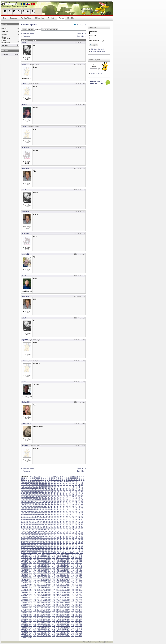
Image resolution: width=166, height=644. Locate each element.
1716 (76, 626)
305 (25, 498)
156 (82, 485)
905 (61, 544)
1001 (36, 553)
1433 (34, 598)
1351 (27, 589)
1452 (46, 599)
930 (73, 546)
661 (23, 526)
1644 (46, 619)
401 (61, 505)
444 (64, 508)
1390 (53, 593)
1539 (72, 607)
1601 (65, 614)
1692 (46, 624)
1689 (34, 624)
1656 (31, 621)
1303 (27, 584)
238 (76, 491)
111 (74, 481)
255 (64, 493)
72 (45, 480)
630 (55, 523)
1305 (34, 584)
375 (46, 503)
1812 (76, 636)
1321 (34, 586)
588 (55, 520)
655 (67, 525)
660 (82, 525)
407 (79, 505)
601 (31, 521)
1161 (34, 569)
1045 (80, 556)
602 (34, 521)
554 (79, 516)
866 (70, 541)
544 (49, 516)
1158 (23, 569)
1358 (53, 589)
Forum (61, 18)
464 (61, 510)
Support (31, 29)
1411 (72, 594)
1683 (72, 622)
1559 (27, 611)
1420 (46, 596)
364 (76, 501)
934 (23, 548)
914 (25, 546)
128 (61, 483)
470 (79, 510)
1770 (38, 632)
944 (52, 548)
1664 (61, 621)
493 (23, 513)
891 (82, 543)
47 (56, 478)
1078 (23, 561)
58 (79, 478)
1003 (43, 553)
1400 (31, 594)
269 (43, 495)
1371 (42, 591)
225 (37, 491)
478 (40, 511)
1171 (72, 569)
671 (52, 526)
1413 (80, 594)
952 (76, 548)
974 (79, 549)
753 (46, 533)
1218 (69, 574)
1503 (57, 604)
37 (35, 478)
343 (76, 500)
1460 (76, 599)
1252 (76, 578)
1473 (65, 601)
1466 (38, 601)
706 (31, 529)
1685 (80, 622)
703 (23, 529)
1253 (80, 578)
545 (52, 516)
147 (55, 485)
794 (43, 536)
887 (70, 543)
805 (76, 536)
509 (70, 513)
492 (82, 511)
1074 (69, 559)
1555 (72, 609)
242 (25, 493)
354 (46, 501)
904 (58, 544)
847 (76, 539)
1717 (80, 626)
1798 (23, 636)
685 (31, 528)
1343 (57, 588)
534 (82, 515)
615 (73, 521)
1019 (42, 554)
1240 (31, 578)
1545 (34, 609)
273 (55, 495)
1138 (69, 566)
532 (76, 515)
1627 (42, 617)
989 (61, 551)
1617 (65, 616)
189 (55, 488)
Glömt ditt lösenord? (98, 49)
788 (25, 536)
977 (25, 551)
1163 (42, 569)
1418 (38, 596)
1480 (31, 603)
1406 (53, 594)
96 (33, 481)
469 (76, 510)
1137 (65, 566)
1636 (76, 617)
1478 (23, 603)
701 (79, 528)
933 (82, 546)
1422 (53, 596)
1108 (76, 563)
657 (73, 525)
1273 (34, 581)
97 (35, 481)
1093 (80, 561)
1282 (69, 581)
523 (49, 515)
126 (55, 483)
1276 (46, 581)
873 (28, 543)
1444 (76, 598)
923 (52, 546)
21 (64, 476)
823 (67, 538)
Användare (93, 31)
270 (46, 495)
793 (40, 536)
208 (49, 490)
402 (64, 505)
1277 (50, 581)
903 (55, 544)
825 (73, 538)
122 (43, 483)
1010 (70, 553)
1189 (80, 571)
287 (34, 496)
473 (25, 511)
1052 (46, 558)
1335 (27, 588)
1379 (72, 591)
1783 (27, 634)
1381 (80, 591)
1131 (42, 566)
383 (70, 503)
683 (25, 528)
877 (40, 543)
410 (25, 506)
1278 (53, 581)
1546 (38, 609)
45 (52, 478)
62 (24, 480)
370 (31, 503)
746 (25, 533)
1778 (69, 632)
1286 (23, 583)
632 (61, 523)
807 (82, 536)
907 (67, 544)
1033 (34, 556)
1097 (34, 563)
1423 (57, 596)
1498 (38, 604)
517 (31, 515)
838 (49, 539)
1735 (27, 629)
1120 (61, 564)
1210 (38, 574)
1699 (72, 624)
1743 (57, 629)
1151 (57, 568)
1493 (80, 603)
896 (34, 544)
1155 (72, 568)
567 (55, 518)
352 (40, 501)
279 (73, 495)
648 (46, 525)
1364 (76, 589)
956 (25, 549)
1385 (34, 593)
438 (46, 508)
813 (37, 538)
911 (79, 544)
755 (52, 533)
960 (37, 549)
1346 (69, 588)
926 (61, 546)
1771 (42, 632)
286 (31, 496)
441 (55, 508)
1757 (50, 631)
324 (82, 498)
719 (70, 529)
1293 (50, 583)
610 (58, 521)
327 (28, 500)
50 (62, 478)
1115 (42, 564)
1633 (65, 617)
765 (82, 533)
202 (31, 490)
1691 (42, 624)
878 (43, 543)
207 (46, 490)
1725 (50, 627)
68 (37, 480)
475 (31, 511)
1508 (76, 604)
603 (37, 521)
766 (23, 534)
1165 (50, 569)
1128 (31, 566)
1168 (61, 569)
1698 (69, 624)
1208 (31, 574)
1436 (46, 598)
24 (71, 476)
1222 (23, 576)
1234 (69, 576)
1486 (53, 603)
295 (58, 496)
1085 (50, 561)
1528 (31, 607)
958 (31, 549)
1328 (61, 586)
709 (40, 529)
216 (73, 490)
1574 (23, 612)
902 (52, 544)
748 (31, 533)
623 (34, 523)
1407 (57, 594)
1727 (57, 627)
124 (49, 483)
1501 (50, 604)
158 (25, 486)
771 (37, 534)
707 (34, 529)
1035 (42, 556)
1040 (61, 556)
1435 (42, 598)
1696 (61, 624)
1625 (34, 617)
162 (37, 486)
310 (40, 498)
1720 (31, 627)
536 (25, 516)
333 (46, 500)
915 (28, 546)
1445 (80, 598)
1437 (50, 598)
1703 (27, 626)
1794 (69, 634)
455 (34, 510)
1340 (46, 588)
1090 (69, 561)
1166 (53, 569)
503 (52, 513)
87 (77, 480)
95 (31, 481)
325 (23, 500)
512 (79, 513)
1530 (38, 607)
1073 (65, 559)
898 (40, 544)
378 (55, 503)
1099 (42, 563)
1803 (42, 636)
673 (58, 526)
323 (79, 498)
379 (58, 503)
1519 (57, 606)
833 (34, 539)
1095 (27, 563)
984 (46, 551)
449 (79, 508)
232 (58, 491)
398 (52, 505)
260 (79, 493)
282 (82, 495)
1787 (42, 634)
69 (39, 480)
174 (73, 486)
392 (34, 505)
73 (48, 480)
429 (82, 506)
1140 (76, 566)
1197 (50, 573)
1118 (53, 564)
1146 (38, 568)
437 (43, 508)
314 (52, 498)
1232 (61, 576)
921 (46, 546)
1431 (27, 598)
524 (52, 515)
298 (67, 496)
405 (73, 505)
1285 (80, 581)
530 (70, 515)
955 (23, 549)
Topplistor (52, 18)
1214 (53, 574)
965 (52, 549)
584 (43, 520)
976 (23, 551)
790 (31, 536)
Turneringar (53, 29)
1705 (34, 626)
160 (31, 486)
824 (70, 538)
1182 (53, 571)
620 (25, 523)
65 (31, 480)
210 (55, 490)
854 (34, 541)
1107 (72, 563)
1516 (46, 606)
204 (37, 490)
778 (58, 534)
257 (70, 493)
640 (23, 525)
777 (55, 534)
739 (67, 531)
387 (82, 503)
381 (64, 503)
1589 (80, 612)
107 (62, 481)
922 (49, 546)
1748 (76, 629)
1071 (57, 559)
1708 (46, 626)
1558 (23, 611)
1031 (27, 556)
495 (28, 513)
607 (49, 521)
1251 (72, 578)
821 (61, 538)
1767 (27, 632)
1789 (50, 634)
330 (37, 500)
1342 (53, 588)
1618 (69, 616)
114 (83, 481)
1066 (38, 559)
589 (58, 520)
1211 (42, 574)
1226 (38, 576)
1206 (23, 574)
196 (76, 488)
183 (37, 488)
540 (37, 516)
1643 (42, 619)
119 (34, 483)
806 (79, 536)
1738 (38, 629)
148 (58, 485)
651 (55, 525)
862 (58, 541)
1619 (72, 616)
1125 (80, 564)
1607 (27, 616)
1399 (27, 594)
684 (28, 528)
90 (84, 480)
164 (43, 486)
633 (64, 523)
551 (70, 516)
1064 (31, 559)
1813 (80, 636)
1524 (76, 606)
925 (58, 546)
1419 (42, 596)
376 (49, 503)
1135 (57, 566)
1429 (80, 596)
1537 (65, 607)
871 (23, 543)
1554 (69, 609)
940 (40, 548)
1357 (50, 589)
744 (82, 531)
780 (64, 534)
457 (40, 510)
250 (49, 493)
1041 (65, 556)
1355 (42, 589)
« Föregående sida (28, 33)
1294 (53, 583)
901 (49, 544)
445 (67, 508)
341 (70, 500)
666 (37, 526)
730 (40, 531)
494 (25, 513)
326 (25, 500)
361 (67, 501)
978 (28, 551)
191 (61, 488)
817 (49, 538)
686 (34, 528)
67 (35, 480)
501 (46, 513)
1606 (23, 616)
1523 (72, 606)
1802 (38, 636)
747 (28, 533)
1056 (61, 558)
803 (70, 536)
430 (23, 508)
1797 (80, 634)
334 (49, 500)
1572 (76, 611)
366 (82, 501)
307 (31, 498)
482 (52, 511)
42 (45, 478)
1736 (31, 629)
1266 (69, 579)
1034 (38, 556)
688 (40, 528)
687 (37, 528)
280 (76, 495)
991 (67, 551)
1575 (27, 612)
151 (67, 485)
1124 (76, 564)
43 (48, 478)
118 (31, 483)
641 (25, 525)
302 (79, 496)
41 (43, 478)
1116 (46, 564)
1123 (72, 564)
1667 (72, 621)
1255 (27, 579)
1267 (72, 579)
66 (33, 480)
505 (58, 513)
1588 (76, 612)
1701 (80, 624)
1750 (23, 631)
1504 (61, 604)
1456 (61, 599)
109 (68, 481)
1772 (46, 632)
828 (82, 538)
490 (76, 511)
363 (73, 501)
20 (62, 476)
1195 (42, 573)
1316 (76, 584)
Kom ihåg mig (94, 41)
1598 (53, 614)
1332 (76, 586)
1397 (80, 593)
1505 (65, 604)
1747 (72, 629)
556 (23, 518)
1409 (65, 594)
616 (76, 521)
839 (52, 539)
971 (70, 549)
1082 (38, 561)
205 (40, 490)
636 (73, 523)
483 (55, 511)
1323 (42, 586)
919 (40, 546)
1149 (50, 568)
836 (43, 539)
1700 (76, 624)
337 (58, 500)
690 (46, 528)
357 (55, 501)
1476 (76, 601)
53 (69, 478)
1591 (27, 614)
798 (55, 536)
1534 (53, 607)
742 (76, 531)
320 (70, 498)
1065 (34, 559)
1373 (50, 591)
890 (79, 543)
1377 (65, 591)
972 (73, 549)
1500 (46, 604)
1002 (39, 553)
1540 (76, 607)
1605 (80, 614)
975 (82, 549)
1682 (69, 622)
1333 (80, 586)
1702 (23, 626)
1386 (38, 593)
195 (73, 488)
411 (28, 506)
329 (34, 500)
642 (28, 525)
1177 (34, 571)
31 (22, 478)
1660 (46, 621)
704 (25, 529)
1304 (31, 584)
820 (58, 538)
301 (76, 496)
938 (34, 548)
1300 (76, 583)
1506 (69, 604)
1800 (31, 636)
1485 (50, 603)
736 (58, 531)
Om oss (101, 642)
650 (52, 525)
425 (70, 506)
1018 (38, 554)
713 (52, 529)
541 (40, 516)
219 (82, 490)
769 (31, 534)
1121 (65, 564)
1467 (42, 601)
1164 (46, 569)
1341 (50, 588)
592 (67, 520)
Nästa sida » (81, 33)
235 (67, 491)
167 (52, 486)
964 (49, 549)
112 (77, 481)
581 (34, 520)
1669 (80, 621)
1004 (47, 553)
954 (82, 548)
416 (43, 506)
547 (58, 516)
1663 (57, 621)
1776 (61, 632)
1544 (31, 609)
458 (43, 510)
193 (67, 488)
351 (37, 501)
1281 (65, 581)
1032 (31, 556)
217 (76, 490)
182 (34, 488)
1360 (61, 589)
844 (67, 539)
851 (25, 541)
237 (73, 491)
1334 (23, 588)
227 (43, 491)
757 (58, 533)
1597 (50, 614)
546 (55, 516)
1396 (76, 593)
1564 (46, 611)
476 (34, 511)
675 (64, 526)
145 (49, 485)
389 (25, 505)
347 (25, 501)
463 (58, 510)
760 (67, 533)
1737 (34, 629)
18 (58, 476)
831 (28, 539)
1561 (34, 611)
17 (56, 476)
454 (31, 510)
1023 (57, 554)
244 (31, 493)
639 (82, 523)
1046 (23, 558)
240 (82, 491)
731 (43, 531)
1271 (27, 581)
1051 (42, 558)
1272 (31, 581)
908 (70, 544)
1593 (34, 614)
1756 (46, 631)
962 (43, 549)
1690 (38, 624)
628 (49, 523)
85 (73, 480)
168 (55, 486)
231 (55, 491)
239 (79, 491)
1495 (27, 604)
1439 (57, 598)
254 (61, 493)
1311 (57, 584)
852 (28, 541)
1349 (80, 588)
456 (37, 510)
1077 (80, 559)
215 (70, 490)
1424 (61, 596)
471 (82, 510)
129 (64, 483)
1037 (50, 556)
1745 (65, 629)
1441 (65, 598)
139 (31, 485)
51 (64, 478)
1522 (69, 606)
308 (34, 498)
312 (46, 498)
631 (58, 523)
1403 (42, 594)
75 (52, 480)
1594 (38, 614)
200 (25, 490)
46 (54, 478)
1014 (23, 554)
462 (55, 510)
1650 (69, 619)
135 (82, 483)
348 (28, 501)
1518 (53, 606)
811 (31, 538)
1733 (80, 627)
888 (73, 543)
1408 (61, 594)
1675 (42, 622)
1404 (46, 594)
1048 (31, 558)
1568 (61, 611)
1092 (76, 561)
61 (22, 480)
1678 (53, 622)
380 (61, 503)
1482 (38, 603)
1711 (57, 626)
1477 (80, 601)
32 (24, 478)
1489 (65, 603)
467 (70, 510)
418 (49, 506)
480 (46, 511)
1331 (72, 586)
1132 (46, 566)
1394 (69, 593)
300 (73, 496)
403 (67, 505)
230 (52, 491)
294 (55, 496)
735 (55, 531)
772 (40, 534)
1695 (57, 624)
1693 (50, 624)
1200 (61, 573)
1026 (69, 554)
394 (40, 505)
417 (46, 506)
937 (31, 548)
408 (82, 505)
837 (46, 539)
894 (28, 544)
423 (64, 506)
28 (79, 476)
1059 (72, 558)
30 (83, 476)
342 (73, 500)
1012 (78, 553)
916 (31, 546)
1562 (38, 611)
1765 (80, 631)
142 (40, 485)
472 (23, 511)
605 (43, 521)
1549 (50, 609)
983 (43, 551)
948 (64, 548)
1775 (57, 632)
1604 (76, 614)
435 (37, 508)
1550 (53, 609)
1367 (27, 591)
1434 (38, 598)
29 (81, 476)
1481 (34, 603)
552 (73, 516)
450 (82, 508)
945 (55, 548)
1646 (53, 619)
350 (34, 501)
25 (73, 476)
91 (22, 481)
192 (64, 488)
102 (48, 481)
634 (67, 523)
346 (23, 501)
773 (43, 534)
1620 (76, 616)
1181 (50, 571)
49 (60, 478)
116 (25, 483)
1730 (69, 627)
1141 (80, 566)
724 (23, 531)
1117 (50, 564)
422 (61, 506)
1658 (38, 621)
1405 (50, 594)
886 (67, 543)
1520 (61, 606)
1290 (38, 583)
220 (23, 491)
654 (64, 525)
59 (81, 478)
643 (31, 525)
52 (67, 478)
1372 (46, 591)
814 (40, 538)
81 (64, 480)
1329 (65, 586)
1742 (53, 629)
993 (73, 551)
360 (64, 501)
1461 (80, 599)
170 (61, 486)
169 (58, 486)
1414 (23, 596)
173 (70, 486)
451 (23, 510)
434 (34, 508)
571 (67, 518)
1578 (38, 612)
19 (60, 476)
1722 (38, 627)
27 (77, 476)
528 (64, 515)
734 (52, 531)
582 (37, 520)
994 (76, 551)
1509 (80, 604)
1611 (42, 616)
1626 (38, 617)
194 (70, 488)
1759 (57, 631)
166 (49, 486)
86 (75, 480)
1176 (31, 571)
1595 (42, 614)
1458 (69, 599)
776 (52, 534)
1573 (80, 611)
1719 (27, 627)
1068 (46, 559)
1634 (69, 617)
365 (79, 501)
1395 (72, 593)
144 (46, 485)
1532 (46, 607)
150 (64, 485)
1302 (23, 584)
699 (73, 528)
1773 (50, 632)
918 (37, 546)
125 (52, 483)
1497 (34, 604)
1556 (76, 609)
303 (82, 496)
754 (49, 533)
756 (55, 533)
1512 (31, 606)
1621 (80, 616)
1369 (34, 591)
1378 (69, 591)
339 (64, 500)
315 (55, 498)
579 (28, 520)
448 (76, 508)
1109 (80, 563)
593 (70, 520)
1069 (50, 559)
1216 (61, 574)
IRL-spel (45, 29)
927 (64, 546)
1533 (50, 607)
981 (37, 551)
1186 (69, 571)
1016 (31, 554)
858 (46, 541)
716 (61, 529)
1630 (53, 617)
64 (28, 480)
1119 (57, 564)
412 (31, 506)
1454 (53, 599)
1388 (46, 593)
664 (31, 526)
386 (79, 503)
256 (67, 493)
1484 (46, 603)
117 (28, 483)
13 (47, 476)
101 (45, 481)
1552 (61, 609)
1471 (57, 601)
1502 (53, 604)
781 (67, 534)
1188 (76, 571)
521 (43, 515)
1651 (72, 619)
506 (61, 513)
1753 (34, 631)
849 (82, 539)
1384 (31, 593)
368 (25, 503)
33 (26, 478)
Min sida (70, 18)
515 (25, 515)
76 (54, 480)
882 (55, 543)
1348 (76, 588)
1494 (23, 604)
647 (43, 525)
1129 (34, 566)
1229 (50, 576)
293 (52, 496)
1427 (72, 596)
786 (82, 534)
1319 (27, 586)
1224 (31, 576)
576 (82, 518)
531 (73, 515)
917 (34, 546)
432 (28, 508)
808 (23, 538)
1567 (57, 611)
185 (43, 488)
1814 (23, 637)
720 (73, 529)
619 (23, 523)
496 (31, 513)
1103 (57, 563)
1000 (32, 553)
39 (39, 478)
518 (34, 515)
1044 (76, 556)
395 (43, 505)
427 (76, 506)
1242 (38, 578)
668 (43, 526)
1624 (31, 617)
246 (37, 493)
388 (23, 505)
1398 (23, 594)
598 (23, 521)
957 (28, 549)
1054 (53, 558)
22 (67, 476)
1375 (57, 591)
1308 (46, 584)
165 (46, 486)
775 (49, 534)
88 (79, 480)
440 (52, 508)
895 (31, 544)
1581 (50, 612)
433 (31, 508)
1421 (50, 596)
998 (25, 553)
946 (58, 548)
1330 (69, 586)
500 (43, 513)
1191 (27, 573)
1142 (23, 568)
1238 (23, 578)
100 (42, 481)
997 (23, 553)
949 (67, 548)
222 (28, 491)
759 (64, 533)
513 (82, 513)
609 (55, 521)
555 (82, 516)
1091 (72, 561)
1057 (65, 558)
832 (31, 539)
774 (46, 534)
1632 (61, 617)
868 (76, 541)
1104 (61, 563)
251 (52, 493)
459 (46, 510)
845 (70, 539)
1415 (27, 596)
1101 (50, 563)
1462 (23, 601)
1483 (42, 603)
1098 (38, 563)
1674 (38, 622)
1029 (80, 554)
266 (34, 495)
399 (55, 505)
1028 (76, 554)
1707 (42, 626)
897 (37, 544)
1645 (50, 619)
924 (55, 546)
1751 (27, 631)
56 (75, 478)
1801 (34, 636)
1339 (42, 588)
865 (67, 541)
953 (79, 548)
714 (55, 529)
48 (58, 478)
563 (43, 518)
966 (55, 549)
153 (73, 485)
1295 (57, 583)
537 (28, 516)
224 (34, 491)
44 (50, 478)
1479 (27, 603)
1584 (61, 612)
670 (49, 526)
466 (67, 510)
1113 (34, 564)
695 (61, 528)
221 (25, 491)
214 (67, 490)
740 (70, 531)
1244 (46, 578)
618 (82, 521)
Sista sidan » (81, 36)
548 (61, 516)
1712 (61, 626)
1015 (27, 554)
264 (28, 495)
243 (28, 493)
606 (46, 521)
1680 (61, 622)
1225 (34, 576)
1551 (57, 609)
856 (40, 541)
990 (64, 551)
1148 (46, 568)
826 (76, 538)
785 (79, 534)
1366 (23, 591)
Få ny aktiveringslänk (98, 51)
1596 (46, 614)
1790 (53, 634)
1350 (23, 589)
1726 (53, 627)
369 (28, 503)
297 (64, 496)
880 (49, 543)
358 (58, 501)
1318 (23, 586)
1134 (53, 566)
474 (28, 511)
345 (82, 500)
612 (64, 521)
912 (82, 544)
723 (82, 529)
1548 (46, 609)
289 (40, 496)
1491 (72, 603)
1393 (65, 593)
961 (40, 549)
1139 (72, 566)
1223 (27, 576)
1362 (69, 589)
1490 (69, 603)
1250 (69, 578)
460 (49, 510)
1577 (34, 612)
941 (43, 548)
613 (67, 521)
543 (46, 516)
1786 (38, 634)
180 (28, 488)
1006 (55, 553)
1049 (34, 558)
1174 (23, 571)
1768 (31, 632)
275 (61, 495)
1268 (76, 579)
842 (61, 539)
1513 (34, 606)
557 (25, 518)
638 (79, 523)
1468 (46, 601)
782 (70, 534)
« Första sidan (26, 36)
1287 (27, 583)
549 (64, 516)
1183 (57, 571)
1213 (50, 574)
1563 (42, 611)
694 (58, 528)
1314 (69, 584)
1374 (53, 591)
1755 (42, 631)
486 (64, 511)
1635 (72, 617)
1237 (80, 576)
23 (69, 476)
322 (76, 498)
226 (40, 491)
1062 (23, 559)
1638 (23, 619)
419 (52, 506)
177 (82, 486)
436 (40, 508)
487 (67, 511)
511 (76, 513)
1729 (65, 627)
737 (61, 531)
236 (70, 491)
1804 (46, 636)
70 (41, 480)
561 (37, 518)
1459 (72, 599)
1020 (46, 554)
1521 (65, 606)
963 (46, 549)
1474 (69, 601)
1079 (27, 561)
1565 (50, 611)
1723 (42, 627)
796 (49, 536)
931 (76, 546)
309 (37, 498)
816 (46, 538)
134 (79, 483)
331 (40, 500)
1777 (65, 632)
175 (76, 486)
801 (64, 536)
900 (46, 544)
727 (31, 531)
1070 (53, 559)
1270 (23, 581)
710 (43, 529)
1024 (61, 554)
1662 (53, 621)
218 (79, 490)
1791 (57, 634)
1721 (34, 627)
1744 (61, 629)
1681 (65, 622)
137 (25, 485)
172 (67, 486)
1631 (57, 617)
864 (64, 541)
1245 (50, 578)
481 (49, 511)
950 (70, 548)
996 (82, 551)
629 (52, 523)
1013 (81, 553)
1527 (27, 607)
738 (64, 531)
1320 (31, 586)
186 (46, 488)
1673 (34, 622)
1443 (72, 598)
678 (73, 526)
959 (34, 549)
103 (50, 481)
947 (61, 548)
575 (79, 518)
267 (37, 495)
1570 (69, 611)
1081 (34, 561)
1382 (23, 593)
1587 (72, 612)
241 (23, 493)
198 (82, 488)
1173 (80, 569)
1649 (65, 619)
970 (67, 549)
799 (58, 536)
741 (73, 531)
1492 (76, 603)
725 (25, 531)
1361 (65, 589)
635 (70, 523)
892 (23, 544)
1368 (31, 591)
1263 (57, 579)
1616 (61, 616)
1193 (34, 573)
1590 (23, 614)
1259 (42, 579)
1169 (65, 569)
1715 (72, 626)
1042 (69, 556)
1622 (23, 617)
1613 (50, 616)
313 (49, 498)
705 (28, 529)
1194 (38, 573)
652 (58, 525)
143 (43, 485)
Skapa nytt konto (96, 73)
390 (28, 505)
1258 (38, 579)
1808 (61, 636)
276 (64, 495)
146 (52, 485)
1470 (53, 601)
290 (43, 496)
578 (25, 520)
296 (61, 496)
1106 (69, 563)
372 (37, 503)
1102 (53, 563)
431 (25, 508)
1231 (57, 576)
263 (25, 495)
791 (34, 536)
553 (76, 516)
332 (43, 500)
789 (28, 536)
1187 (72, 571)
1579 (42, 612)
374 (43, 503)
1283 (72, 581)
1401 (34, 594)
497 (34, 513)
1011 (74, 553)
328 (31, 500)
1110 (23, 564)
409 (23, 506)
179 (25, 488)
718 (67, 529)
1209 (34, 574)
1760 (61, 631)
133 (76, 483)
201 (28, 490)
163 (40, 486)
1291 (42, 583)
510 (73, 513)
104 (54, 481)
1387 (42, 593)
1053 (50, 558)
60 (84, 478)
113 (80, 481)
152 (70, 485)
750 (37, 533)
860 (52, 541)
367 (23, 503)
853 (31, 541)
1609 (34, 616)
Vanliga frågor (26, 18)
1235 (72, 576)
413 (34, 506)
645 (37, 525)
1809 (65, 636)
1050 (38, 558)
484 (58, 511)
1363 (72, 589)
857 (43, 541)
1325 (50, 586)
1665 (65, 621)
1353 (34, 589)
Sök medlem (40, 18)
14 (50, 476)
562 (40, 518)
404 (70, 505)
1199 (57, 573)
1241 (34, 578)
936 (28, 548)
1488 (61, 603)
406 (76, 505)
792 (37, 536)
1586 (69, 612)
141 (37, 485)
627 (46, 523)
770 (34, 534)
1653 (80, 619)
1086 (53, 561)
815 (43, 538)
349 (31, 501)
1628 (46, 617)
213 (64, 490)
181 (31, 488)
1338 (38, 588)
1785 (34, 634)
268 (40, 495)
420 (55, 506)
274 (58, 495)
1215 (57, 574)
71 (43, 480)
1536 (61, 607)
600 (28, 521)
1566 (53, 611)
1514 (38, 606)
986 (52, 551)
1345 (65, 588)
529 (67, 515)
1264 (61, 579)
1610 (38, 616)
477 (37, 511)
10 (41, 476)
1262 (53, 579)
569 (61, 518)
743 (79, 531)
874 (31, 543)
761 (70, 533)
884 (61, 543)
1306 (38, 584)
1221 (80, 574)
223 (31, 491)
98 (37, 481)
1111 (27, 564)
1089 (65, 561)
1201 (65, 573)
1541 (80, 607)
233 (61, 491)
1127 (27, 566)
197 (79, 488)
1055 (57, 558)
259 (76, 493)
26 (75, 476)
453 (28, 510)
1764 (76, 631)
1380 (76, 591)
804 (73, 536)
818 (52, 538)
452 (25, 510)
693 (55, 528)
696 (64, 528)
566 (52, 518)
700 (76, 528)
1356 (46, 589)
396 (46, 505)
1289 (34, 583)
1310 (53, 584)
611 (61, 521)
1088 (61, 561)
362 (70, 501)
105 (56, 481)
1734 (23, 629)
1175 (27, 571)
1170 (69, 569)
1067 (42, 559)
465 (64, 510)
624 (37, 523)
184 (40, 488)
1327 (57, 586)
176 (79, 486)
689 (43, 528)
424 (67, 506)
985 (49, 551)
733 (49, 531)
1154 (69, 568)
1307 (42, 584)
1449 (34, 599)
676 (67, 526)
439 (49, 508)
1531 (42, 607)
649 (49, 525)
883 (58, 543)
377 (52, 503)
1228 (46, 576)
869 (79, 541)
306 (28, 498)
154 (76, 485)
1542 (23, 609)
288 (37, 496)
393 (37, 505)
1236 (76, 576)
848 (79, 539)
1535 (57, 607)
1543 (27, 609)
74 (50, 480)
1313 (65, 584)
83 (69, 480)
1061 (80, 558)
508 (67, 513)
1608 (31, 616)
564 (46, 518)
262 (23, 495)
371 (34, 503)
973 (76, 549)
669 (46, 526)
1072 (61, 559)
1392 (61, 593)
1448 (31, 599)
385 (76, 503)
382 (67, 503)
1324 (46, 586)
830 (25, 539)
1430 (23, 598)
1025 (65, 554)
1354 (38, 589)
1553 (65, 609)
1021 (50, 554)
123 (46, 483)
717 (64, 529)
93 (26, 481)
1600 (61, 614)
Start (5, 18)
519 (37, 515)
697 (67, 528)
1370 (38, 591)
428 (79, 506)
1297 (65, 583)
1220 (76, 574)
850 (23, 541)
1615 (57, 616)
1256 (31, 579)
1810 (69, 636)
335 (52, 500)
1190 (23, 573)
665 (34, 526)
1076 (76, 559)
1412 (76, 594)
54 (71, 478)
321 (73, 498)
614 (70, 521)
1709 (50, 626)
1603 (72, 614)
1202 (69, 573)
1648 (61, 619)
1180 (46, 571)
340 (67, 500)
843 (64, 539)
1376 (61, 591)
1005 (51, 553)
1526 (23, 607)
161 (34, 486)
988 (58, 551)
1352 (31, 589)
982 (40, 551)
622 (31, 523)
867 (73, 541)
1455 (57, 599)
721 (76, 529)
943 (49, 548)
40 (41, 478)
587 (52, 520)
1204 (76, 573)
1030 (23, 556)
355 (49, 501)
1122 (69, 564)
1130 (38, 566)
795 (46, 536)
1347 (72, 588)
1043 (72, 556)
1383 (27, 593)
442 (58, 508)
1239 (27, 578)
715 (58, 529)
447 (73, 508)
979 (31, 551)
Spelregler (14, 18)
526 (58, 515)
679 (76, 526)
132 (73, 483)
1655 (27, 621)
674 (61, 526)
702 (82, 528)
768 (28, 534)
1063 (27, 559)
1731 (72, 627)
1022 (53, 554)
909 (73, 544)
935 (25, 548)
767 (25, 534)
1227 (42, 576)
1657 (34, 621)
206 (43, 490)
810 (28, 538)
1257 (34, 579)
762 (73, 533)
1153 (65, 568)
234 (64, 491)
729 (37, 531)
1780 (76, 632)
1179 (42, 571)
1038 (53, 556)
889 (76, 543)
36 (33, 478)
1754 (38, 631)
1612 (46, 616)
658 (76, 525)
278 (70, 495)
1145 (34, 568)
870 (82, 541)
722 (79, 529)
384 (73, 503)
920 (43, 546)
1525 (80, 606)
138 (28, 485)
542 (43, 516)
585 (46, 520)
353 (43, 501)
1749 (80, 629)
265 (31, 495)
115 (23, 483)
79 (60, 480)
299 (70, 496)
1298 (69, 583)
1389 (50, 593)
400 (58, 505)
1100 (46, 563)
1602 (69, 614)
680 (79, 526)
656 (70, 525)
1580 (46, 612)
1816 (31, 637)
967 (58, 549)
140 (34, 485)
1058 (69, 558)
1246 (53, 578)
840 (55, 539)
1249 (65, 578)
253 (58, 493)
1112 (31, 564)
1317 (80, 584)
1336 (31, 588)
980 (34, 551)
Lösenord (93, 36)
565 (49, 518)
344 (79, 500)
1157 (80, 568)
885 (64, 543)
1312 (61, 584)
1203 (72, 573)
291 (46, 496)
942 (46, 548)
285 (28, 496)
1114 (38, 564)
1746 (69, 629)
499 (40, 513)
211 (58, 490)
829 (23, 539)
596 (79, 520)
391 (31, 505)
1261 (50, 579)
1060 (76, 558)
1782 (23, 634)
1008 (62, 553)
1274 (38, 581)
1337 (34, 588)
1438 (53, 598)
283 (23, 496)
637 (76, 523)
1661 (50, 621)
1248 (61, 578)
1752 (31, 631)
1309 (50, 584)
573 (73, 518)
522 (46, 515)
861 (55, 541)
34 (28, 478)
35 (31, 478)
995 (79, 551)
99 (39, 481)
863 (61, 541)
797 (52, 536)
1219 (72, 574)
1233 (65, 576)
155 (79, 485)
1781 (80, 632)
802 (67, 536)
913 (23, 546)
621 (28, 523)
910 (76, 544)
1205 (80, 573)
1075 (72, 559)
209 (52, 490)
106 (59, 481)
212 (61, 490)
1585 (65, 612)
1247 (57, 578)
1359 (57, 589)
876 (37, 543)
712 (49, 529)
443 (61, 508)
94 (28, 481)
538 (31, 516)
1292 (46, 583)
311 (43, 498)
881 (52, 543)
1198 (53, 573)
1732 (76, 627)
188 (52, 488)
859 (49, 541)
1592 (31, 614)
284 (25, 496)
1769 (34, 632)
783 (73, 534)
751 (40, 533)
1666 (69, 621)
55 (73, 478)
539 (34, 516)
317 (61, 498)
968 (61, 549)
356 (52, 501)
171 (64, 486)
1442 (69, 598)
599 (25, 521)
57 (77, 478)
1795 (72, 634)
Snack (24, 29)
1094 (23, 563)
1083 (42, 561)
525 (55, 515)
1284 (76, 581)
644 (34, 525)
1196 (46, 573)
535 (23, 516)
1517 (50, 606)
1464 (31, 601)
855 (37, 541)
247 (40, 493)
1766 (23, 632)
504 (55, 513)
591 (64, 520)
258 (73, 493)
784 (76, 534)
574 (76, 518)
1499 (42, 604)
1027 (72, 554)
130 (67, 483)
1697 (65, 624)
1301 (80, 583)
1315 (72, 584)
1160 (31, 569)
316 (58, 498)
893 (25, 544)
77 (56, 480)
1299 (72, 583)
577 (23, 520)
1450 (38, 599)
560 (34, 518)
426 (73, 506)
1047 (27, 558)
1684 (76, 622)
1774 (53, 632)
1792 (61, 634)
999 (28, 553)
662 (25, 526)
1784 (31, 634)
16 (54, 476)
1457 (65, 599)
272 (52, 495)
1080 (31, 561)
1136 (61, 566)
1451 (42, 599)
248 (43, 493)
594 (73, 520)
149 (61, 485)
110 (71, 481)
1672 (31, 622)
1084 (46, 561)
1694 (53, 624)
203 (34, 490)
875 (34, 543)
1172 (76, 569)
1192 (31, 573)
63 (26, 480)
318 (64, 498)
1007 (59, 553)
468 (73, 510)
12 (45, 476)
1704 (31, 626)
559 (31, 518)
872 (25, 543)
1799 (27, 636)
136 (23, 485)
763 (76, 533)
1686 (23, 624)
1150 (53, 568)
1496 (31, 604)
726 (28, 531)
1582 (53, 612)
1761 (65, 631)
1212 (46, 574)
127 (58, 483)
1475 (72, 601)
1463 (27, 601)
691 (49, 528)
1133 (50, 566)
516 (28, 515)
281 (79, 495)
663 (28, 526)
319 (67, 498)
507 (64, 513)
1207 (27, 574)
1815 (27, 637)
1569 (65, 611)
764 (79, 533)
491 (79, 511)
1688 (31, 624)
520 (40, 515)
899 (43, 544)
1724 (46, 627)
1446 (23, 599)
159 (28, 486)
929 (70, 546)
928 (67, 546)
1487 (57, 603)
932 (79, 546)
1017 (34, 554)
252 (55, 493)
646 (40, 525)
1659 (42, 621)
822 (64, 538)
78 (58, 480)
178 (23, 488)
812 (34, 538)
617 (79, 521)
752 (43, 533)
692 (52, 528)
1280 (61, 581)
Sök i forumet (81, 25)
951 (73, 548)
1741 (50, 629)
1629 (50, 617)
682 (23, 528)
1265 (65, 579)
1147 (42, 568)
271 (49, 495)
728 (34, 531)
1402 (38, 594)
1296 (61, 583)
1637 (80, 617)
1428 (76, 596)
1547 (42, 609)
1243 (42, 578)
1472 (61, 601)
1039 (57, 556)
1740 (46, 629)
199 (23, 490)
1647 (57, 619)
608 (52, 521)
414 (37, 506)
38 (37, 478)
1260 (46, 579)
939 (37, 548)
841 (58, 539)
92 (24, 481)
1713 (65, 626)
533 (79, 515)
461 (52, 510)
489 (73, 511)
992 (70, 551)
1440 (61, 598)
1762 (69, 631)
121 (40, 483)
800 (61, 536)
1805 (50, 636)
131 (70, 483)
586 (49, 520)
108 (65, 481)
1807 (57, 636)
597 (82, 520)
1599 (57, 614)
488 (70, 511)
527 (61, 515)
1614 (53, 616)
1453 (50, 599)
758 (61, 533)
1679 (57, 622)
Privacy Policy (87, 642)
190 (58, 488)
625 (40, 523)
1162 (38, 569)
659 (79, 525)
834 (37, 539)
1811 (72, 636)
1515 (42, 606)
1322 (38, 586)
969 (64, 549)
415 (40, 506)
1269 (80, 579)
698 (70, 528)
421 (58, 506)
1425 (65, 596)
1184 (61, 571)
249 (46, 493)
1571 (72, 611)
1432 (31, 598)
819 (55, 538)
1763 (72, 631)
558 (28, 518)
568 (58, 518)
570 (64, 518)
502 (49, 513)
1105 (65, 563)
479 (43, 511)
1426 (69, 596)
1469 (50, 601)
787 (23, 536)
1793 (65, 634)
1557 (80, 609)
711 (46, 529)
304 (23, 498)
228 (46, 491)
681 (82, 526)
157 (23, 486)
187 (49, 488)
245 (34, 493)
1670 (23, 622)
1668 (76, 621)
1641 (34, 619)
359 (61, 501)
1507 (72, 604)
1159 (27, 569)
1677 (50, 622)
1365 (80, 589)
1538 (69, 607)
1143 (27, 568)
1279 (57, 581)
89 (81, 480)
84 (71, 480)
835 (40, 539)
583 (40, 520)
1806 (53, 636)
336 (55, 500)
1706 (38, 626)
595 (76, 520)
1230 (53, 576)
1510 (23, 606)
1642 (38, 619)
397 (49, 505)
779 (61, 534)
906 (64, 544)
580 (31, 520)
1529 (34, 607)
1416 (31, 596)
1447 (27, 599)
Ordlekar (38, 29)
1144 (31, 568)
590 (61, 520)
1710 (53, 626)
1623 (27, 617)
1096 (31, 563)
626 (43, 523)
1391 (57, 593)
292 (49, 496)
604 (40, 521)
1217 (65, 574)
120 (37, 483)
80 (62, 480)
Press (95, 642)
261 (82, 493)
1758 (53, 631)
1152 (61, 568)
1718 (23, 627)
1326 (53, 586)
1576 (31, 612)
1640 (31, 619)
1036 (46, 556)
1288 (31, 583)
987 (55, 551)
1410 (69, 594)
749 (34, 533)
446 (70, 508)
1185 (65, 571)
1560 (31, 611)
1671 (27, 622)
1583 (57, 612)
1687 (27, 624)
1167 (57, 569)
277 (67, 495)
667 (40, 526)
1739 (42, 629)
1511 (27, 606)
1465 (34, 601)
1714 (69, 626)
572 (70, 518)
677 (70, 526)
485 (61, 511)
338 (61, 500)
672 (55, 526)
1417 (34, 596)
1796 (76, 634)
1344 (61, 588)
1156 (76, 568)
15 (52, 476)
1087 (57, 561)
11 (43, 476)
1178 (38, 571)
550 (67, 516)
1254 (23, 579)
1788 (46, 634)
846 (73, 539)
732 (46, 531)
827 (79, 538)
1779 (72, 632)
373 (40, 503)
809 (25, 538)
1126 (23, 566)
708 (37, 529)
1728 (61, 627)
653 (61, 525)
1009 (66, 553)
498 (37, 513)
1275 (42, 581)
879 (46, 543)
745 (23, 533)
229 (49, 491)
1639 (27, 619)
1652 (76, 619)
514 (23, 515)
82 (67, 480)
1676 (46, 622)
